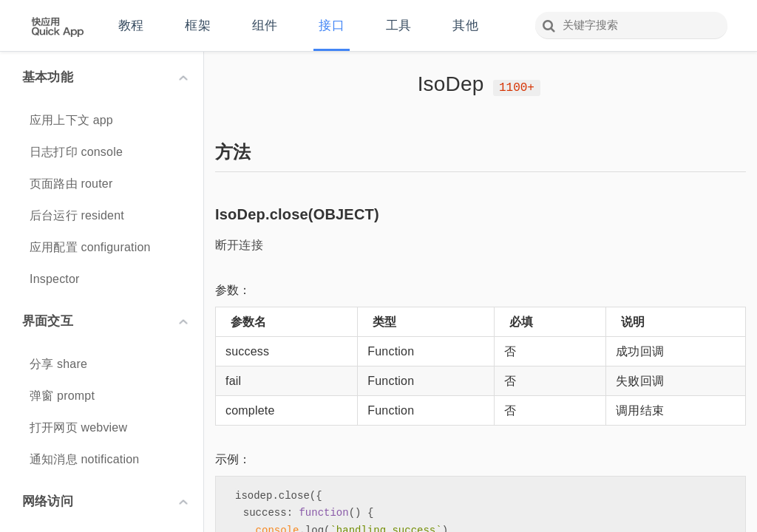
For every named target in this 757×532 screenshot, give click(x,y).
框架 (197, 25)
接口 (331, 25)
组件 (265, 25)
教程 (131, 25)
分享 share (58, 364)
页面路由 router (71, 184)
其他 (465, 25)
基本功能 (105, 77)
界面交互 (105, 321)
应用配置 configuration (90, 247)
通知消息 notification (84, 459)
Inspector (55, 279)
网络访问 (105, 501)
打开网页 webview (78, 427)
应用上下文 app (71, 120)
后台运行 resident (77, 215)
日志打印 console (76, 152)
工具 (398, 25)
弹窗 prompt (62, 396)
